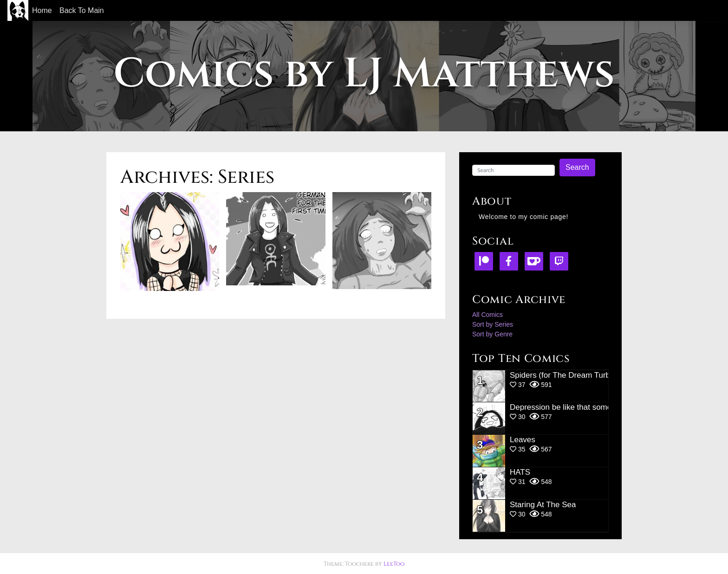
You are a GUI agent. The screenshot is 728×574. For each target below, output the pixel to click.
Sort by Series (493, 324)
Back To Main (82, 10)
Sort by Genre (492, 334)
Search (577, 167)
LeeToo (394, 564)
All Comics (487, 315)
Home (42, 10)
